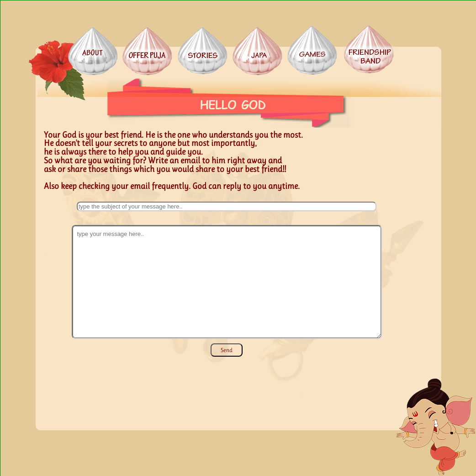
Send (227, 350)
